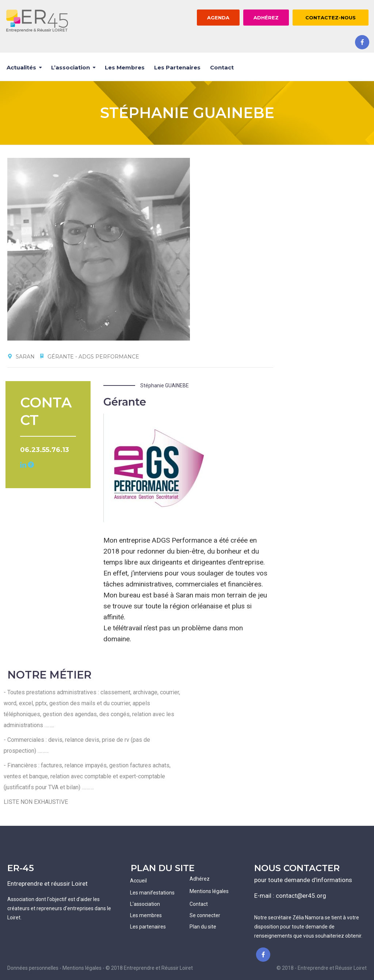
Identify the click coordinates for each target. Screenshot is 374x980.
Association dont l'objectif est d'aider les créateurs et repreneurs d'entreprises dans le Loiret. (59, 908)
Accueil (138, 881)
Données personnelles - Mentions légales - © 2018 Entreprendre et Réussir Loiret (100, 968)
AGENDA (218, 18)
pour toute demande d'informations (303, 880)
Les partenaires (177, 67)
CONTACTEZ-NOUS (331, 18)
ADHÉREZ (266, 18)
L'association (145, 904)
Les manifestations (152, 893)
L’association (70, 67)
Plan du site (203, 927)
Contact (222, 67)
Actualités (21, 67)
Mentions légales (209, 891)
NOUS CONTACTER (297, 868)
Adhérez (200, 879)
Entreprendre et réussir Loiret (47, 884)
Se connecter (205, 915)
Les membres (125, 67)
